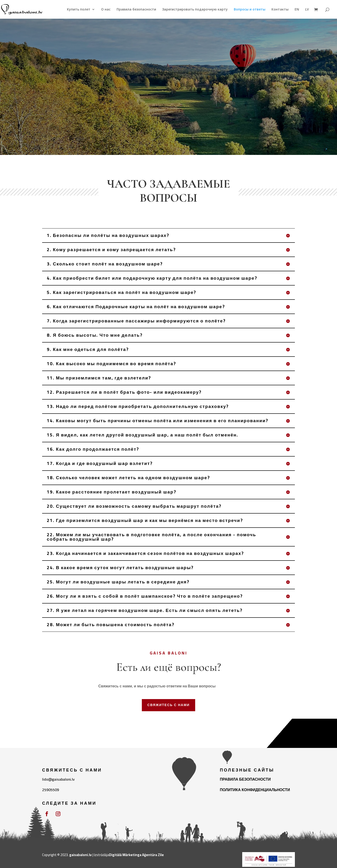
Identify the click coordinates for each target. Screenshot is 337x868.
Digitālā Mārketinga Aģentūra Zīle (136, 855)
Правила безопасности (136, 10)
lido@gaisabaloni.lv (58, 779)
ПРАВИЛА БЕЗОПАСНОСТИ (245, 779)
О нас (106, 10)
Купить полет (79, 10)
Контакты (280, 10)
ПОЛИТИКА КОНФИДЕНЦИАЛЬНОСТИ (255, 790)
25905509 (51, 790)
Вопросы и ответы (250, 10)
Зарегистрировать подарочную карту (195, 10)
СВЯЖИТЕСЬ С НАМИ (169, 705)
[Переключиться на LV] (307, 13)
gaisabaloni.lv (81, 855)
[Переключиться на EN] (297, 13)
